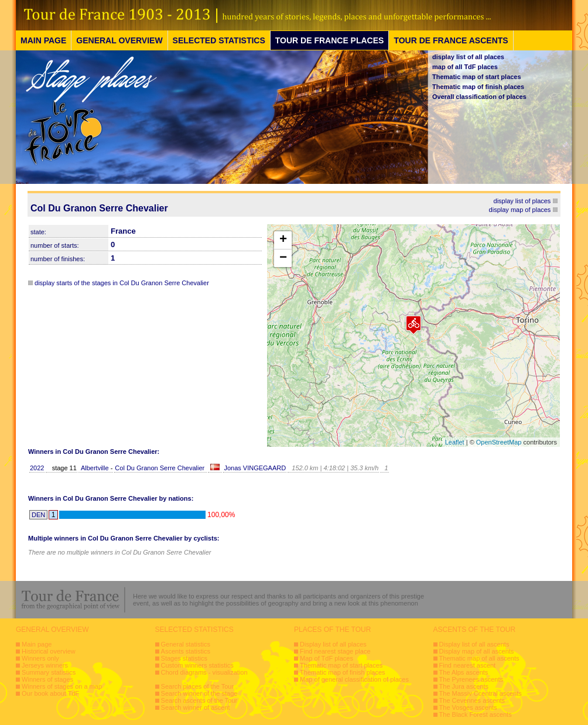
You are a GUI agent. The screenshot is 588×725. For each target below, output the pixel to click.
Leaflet (455, 442)
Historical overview (49, 651)
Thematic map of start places (477, 77)
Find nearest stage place (335, 651)
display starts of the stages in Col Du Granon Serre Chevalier (122, 283)
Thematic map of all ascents (479, 658)
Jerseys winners (45, 665)
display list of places (522, 201)
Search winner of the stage (199, 693)
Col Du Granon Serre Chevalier (160, 468)
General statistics (186, 644)
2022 (37, 468)
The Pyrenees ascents (471, 679)
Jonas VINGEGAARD (255, 468)
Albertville (96, 468)
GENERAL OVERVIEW (119, 40)
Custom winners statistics (197, 665)
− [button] (283, 258)
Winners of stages (47, 679)
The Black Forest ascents (476, 714)
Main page (37, 644)
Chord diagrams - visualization (204, 672)
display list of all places (468, 57)
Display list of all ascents (474, 644)
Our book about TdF (50, 693)
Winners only (40, 658)
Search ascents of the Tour (199, 700)
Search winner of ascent (196, 707)
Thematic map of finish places (478, 87)
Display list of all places (333, 644)
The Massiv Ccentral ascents (481, 693)
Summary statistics (49, 672)
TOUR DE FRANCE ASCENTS (451, 40)
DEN (38, 515)
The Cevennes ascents (472, 700)
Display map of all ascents (477, 651)
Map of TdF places (327, 658)
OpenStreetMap (499, 442)
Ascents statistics (186, 651)
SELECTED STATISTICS (219, 40)
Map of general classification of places (354, 679)
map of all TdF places (465, 67)
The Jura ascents (464, 686)
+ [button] (283, 240)
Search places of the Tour (198, 686)
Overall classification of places (479, 97)
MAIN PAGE (43, 40)
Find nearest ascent (468, 665)
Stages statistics (184, 658)
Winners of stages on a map (62, 686)
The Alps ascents (464, 672)
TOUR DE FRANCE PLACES (330, 40)
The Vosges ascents (468, 707)
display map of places (520, 210)
